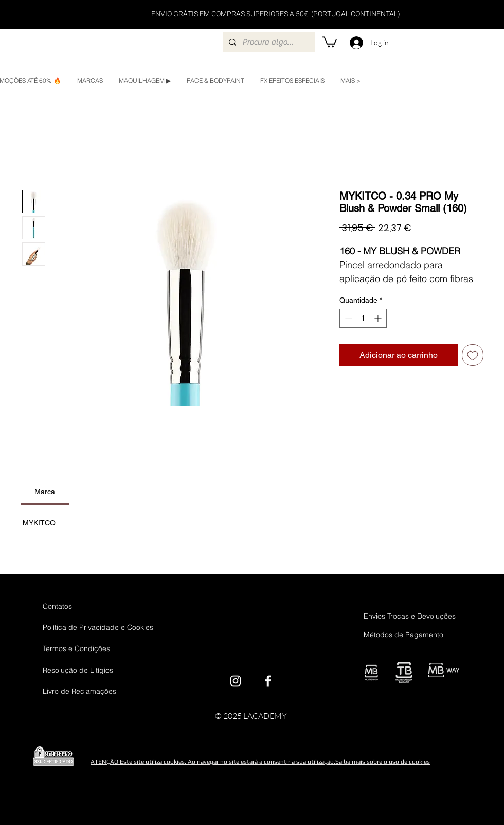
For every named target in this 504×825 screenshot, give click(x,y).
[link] (45, 492)
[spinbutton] (363, 318)
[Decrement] (347, 318)
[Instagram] (236, 681)
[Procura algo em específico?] (268, 42)
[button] (329, 41)
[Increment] (379, 318)
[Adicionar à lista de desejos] (473, 355)
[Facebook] (268, 681)
